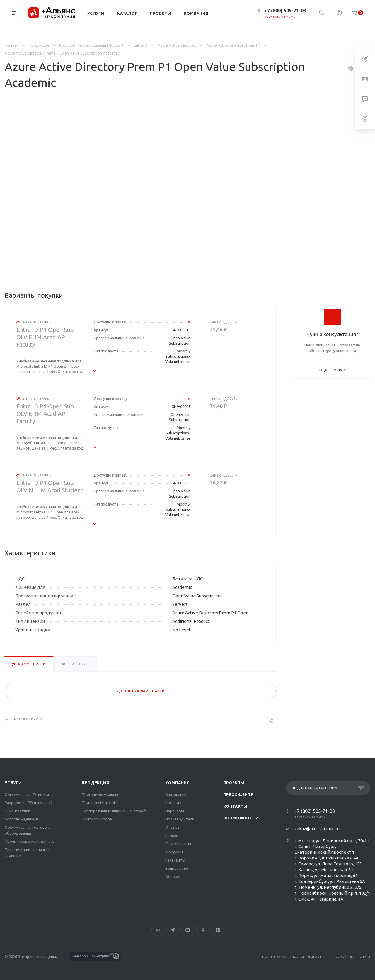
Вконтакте (158, 930)
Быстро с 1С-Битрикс (91, 956)
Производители (180, 819)
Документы (176, 852)
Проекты (234, 783)
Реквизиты (175, 860)
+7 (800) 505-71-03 (285, 11)
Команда (173, 803)
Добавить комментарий (141, 691)
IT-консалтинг (17, 811)
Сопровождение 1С (22, 819)
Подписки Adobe (97, 819)
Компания (177, 783)
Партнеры (175, 811)
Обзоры (173, 876)
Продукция (95, 783)
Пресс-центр (238, 794)
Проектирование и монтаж (29, 841)
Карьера (173, 835)
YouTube (188, 930)
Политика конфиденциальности (293, 957)
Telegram (173, 930)
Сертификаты (178, 844)
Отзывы (173, 827)
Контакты (235, 806)
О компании (176, 794)
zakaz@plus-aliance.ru (317, 829)
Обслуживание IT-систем (27, 794)
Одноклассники (203, 930)
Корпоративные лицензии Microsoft (114, 811)
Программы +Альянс (100, 794)
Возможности (241, 818)
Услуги (13, 783)
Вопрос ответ (178, 868)
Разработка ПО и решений (29, 803)
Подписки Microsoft (99, 803)
